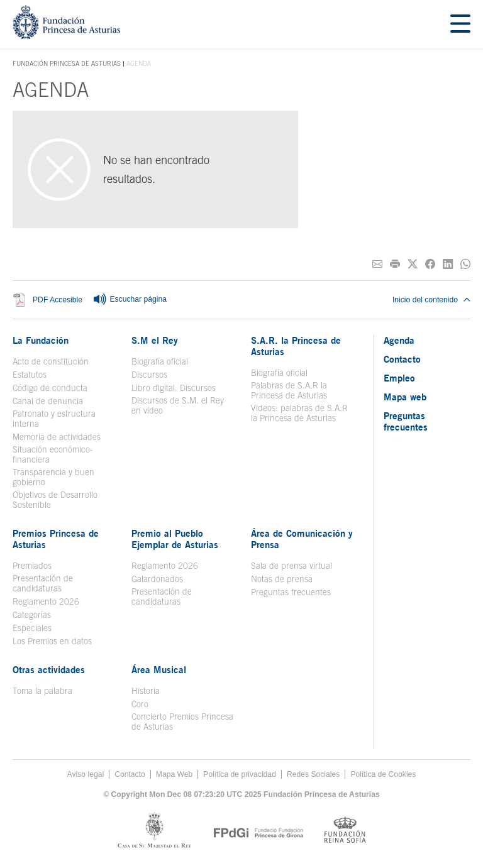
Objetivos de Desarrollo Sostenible (55, 500)
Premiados (32, 566)
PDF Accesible (58, 300)
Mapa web (405, 397)
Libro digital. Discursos (174, 388)
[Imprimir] (395, 264)
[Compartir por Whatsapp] (465, 264)
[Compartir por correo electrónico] (377, 264)
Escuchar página (130, 300)
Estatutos (30, 375)
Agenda (399, 340)
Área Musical (159, 669)
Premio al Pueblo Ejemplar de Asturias (175, 539)
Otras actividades (49, 669)
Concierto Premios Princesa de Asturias (182, 722)
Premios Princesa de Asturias (56, 539)
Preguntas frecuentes (291, 592)
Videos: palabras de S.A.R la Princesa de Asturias (299, 413)
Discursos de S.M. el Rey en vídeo (178, 405)
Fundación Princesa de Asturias (67, 64)
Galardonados (157, 579)
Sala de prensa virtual (291, 566)
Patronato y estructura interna (54, 419)
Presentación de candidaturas (43, 583)
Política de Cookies (383, 774)
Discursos (149, 375)
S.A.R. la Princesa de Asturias (296, 346)
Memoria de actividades (57, 437)
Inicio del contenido (431, 300)
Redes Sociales (313, 774)
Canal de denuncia (48, 401)
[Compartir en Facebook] (430, 264)
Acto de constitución (51, 361)
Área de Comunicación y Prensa (302, 539)
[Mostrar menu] (460, 24)
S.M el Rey (155, 340)
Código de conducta (50, 388)
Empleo (399, 378)
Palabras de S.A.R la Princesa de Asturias (289, 390)
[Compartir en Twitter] (413, 264)
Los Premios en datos (52, 641)
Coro (140, 704)
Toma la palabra (42, 691)
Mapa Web (175, 774)
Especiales (32, 628)
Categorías (32, 615)
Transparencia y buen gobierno (53, 477)
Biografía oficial (160, 361)
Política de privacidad (240, 774)
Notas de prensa (282, 579)
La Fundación (41, 340)
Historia (146, 691)
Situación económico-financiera (53, 454)
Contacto (402, 359)
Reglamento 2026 (46, 602)
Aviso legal (86, 774)
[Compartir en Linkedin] (448, 264)
